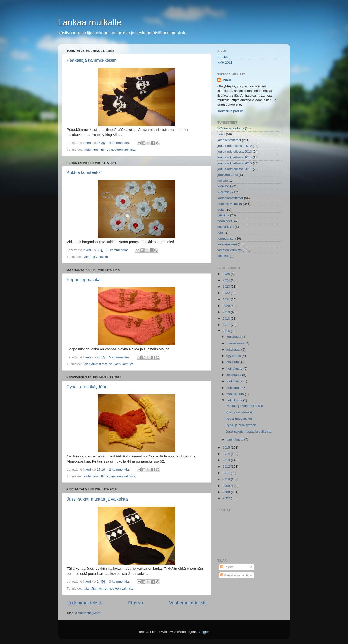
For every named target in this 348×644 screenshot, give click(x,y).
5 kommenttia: (120, 357)
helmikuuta (235, 400)
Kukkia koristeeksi (84, 172)
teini (221, 233)
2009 (227, 486)
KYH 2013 (225, 63)
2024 (227, 280)
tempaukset (226, 238)
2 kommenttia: (120, 469)
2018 (227, 318)
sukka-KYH (226, 227)
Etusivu (136, 603)
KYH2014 (225, 192)
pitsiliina (223, 215)
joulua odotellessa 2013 (235, 152)
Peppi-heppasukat (84, 280)
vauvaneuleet (227, 244)
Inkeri (227, 80)
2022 (227, 293)
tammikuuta (235, 439)
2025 (227, 274)
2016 (227, 331)
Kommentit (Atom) (88, 613)
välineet (223, 256)
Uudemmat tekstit (84, 603)
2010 (227, 479)
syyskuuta (234, 356)
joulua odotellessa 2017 (235, 169)
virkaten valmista (96, 257)
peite (221, 210)
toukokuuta (235, 381)
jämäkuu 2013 (228, 175)
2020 (227, 306)
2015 (227, 447)
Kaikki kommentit (235, 575)
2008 (227, 492)
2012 (227, 467)
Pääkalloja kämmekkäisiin (92, 60)
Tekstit (227, 567)
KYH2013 (225, 186)
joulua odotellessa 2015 (235, 163)
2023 (227, 287)
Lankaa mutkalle (90, 22)
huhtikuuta (234, 388)
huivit (221, 134)
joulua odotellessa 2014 (235, 157)
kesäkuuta (234, 375)
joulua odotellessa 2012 (235, 146)
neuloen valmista (123, 150)
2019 (227, 312)
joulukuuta (234, 337)
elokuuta (233, 362)
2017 (227, 325)
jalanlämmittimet (95, 364)
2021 (227, 299)
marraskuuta (236, 343)
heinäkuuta (235, 369)
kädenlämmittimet (96, 150)
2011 (227, 473)
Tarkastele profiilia (231, 111)
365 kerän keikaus (231, 128)
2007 (227, 498)
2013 (227, 460)
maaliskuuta (236, 394)
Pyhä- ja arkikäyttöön (87, 387)
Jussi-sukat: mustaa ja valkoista (97, 499)
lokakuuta (234, 349)
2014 (227, 454)
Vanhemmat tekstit (188, 603)
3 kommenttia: (118, 250)
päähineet (225, 221)
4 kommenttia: (120, 143)
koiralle (223, 181)
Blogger (203, 632)
